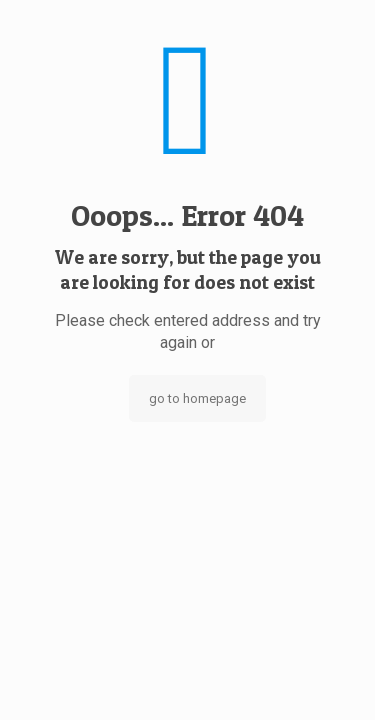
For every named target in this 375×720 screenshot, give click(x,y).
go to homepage (197, 398)
